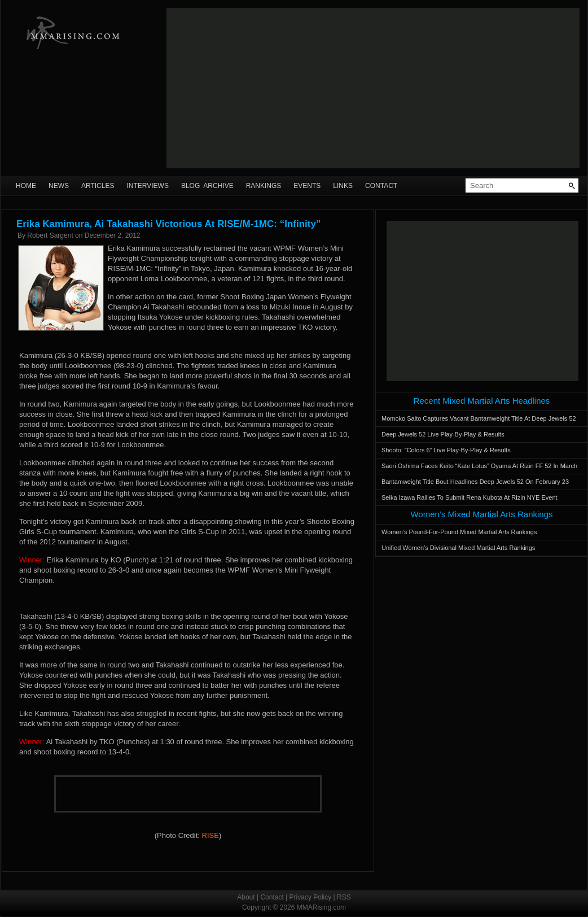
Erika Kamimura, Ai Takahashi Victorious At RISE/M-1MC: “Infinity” (168, 224)
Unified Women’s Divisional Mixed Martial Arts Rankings (458, 548)
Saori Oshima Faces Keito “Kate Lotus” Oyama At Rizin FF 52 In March (479, 466)
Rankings (264, 186)
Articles (98, 186)
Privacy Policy (311, 897)
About (246, 897)
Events (307, 186)
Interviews (147, 186)
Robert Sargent (50, 235)
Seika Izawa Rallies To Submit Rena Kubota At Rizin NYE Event (469, 497)
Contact (381, 186)
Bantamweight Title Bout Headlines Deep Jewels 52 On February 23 (475, 482)
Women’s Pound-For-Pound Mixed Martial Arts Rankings (459, 532)
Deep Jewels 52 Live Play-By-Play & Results (443, 434)
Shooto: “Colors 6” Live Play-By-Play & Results (446, 450)
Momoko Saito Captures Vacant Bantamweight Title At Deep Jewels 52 (479, 418)
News (59, 186)
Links (343, 186)
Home (26, 186)
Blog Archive (207, 186)
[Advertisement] (289, 88)
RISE (210, 835)
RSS (344, 897)
